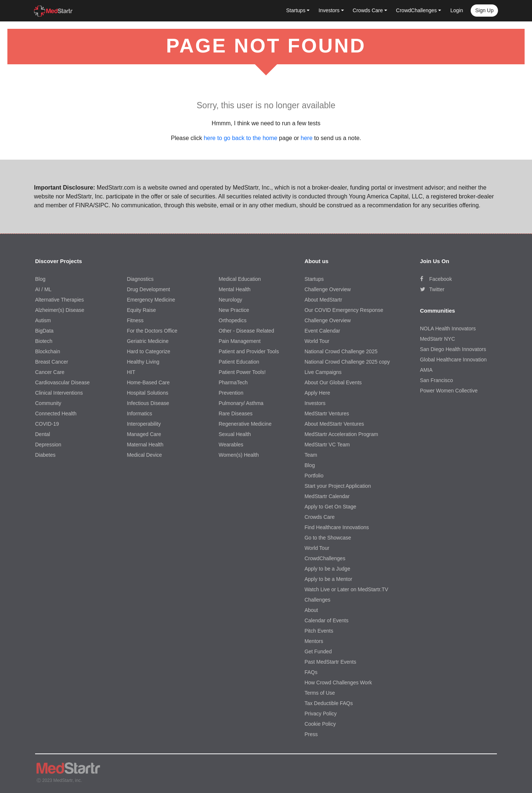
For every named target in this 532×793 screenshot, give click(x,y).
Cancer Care (50, 372)
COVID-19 (47, 424)
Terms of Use (320, 693)
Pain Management (240, 341)
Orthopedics (233, 320)
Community (48, 403)
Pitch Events (319, 631)
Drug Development (148, 289)
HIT (131, 372)
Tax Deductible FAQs (329, 703)
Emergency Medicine (151, 300)
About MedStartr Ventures (334, 424)
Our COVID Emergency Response (344, 310)
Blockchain (48, 351)
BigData (44, 331)
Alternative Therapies (59, 300)
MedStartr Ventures (327, 413)
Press (311, 734)
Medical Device (144, 455)
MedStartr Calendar (327, 496)
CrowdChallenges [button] (417, 10)
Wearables (231, 445)
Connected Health (56, 413)
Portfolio (314, 476)
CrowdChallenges (325, 558)
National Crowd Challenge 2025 (341, 351)
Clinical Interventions (59, 393)
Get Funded (318, 651)
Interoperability (144, 424)
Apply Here (317, 393)
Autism (43, 320)
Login (457, 10)
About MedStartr (323, 300)
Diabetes (45, 455)
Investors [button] (329, 10)
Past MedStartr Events (330, 662)
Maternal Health (145, 445)
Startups (314, 279)
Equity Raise (141, 310)
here (307, 138)
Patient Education (239, 362)
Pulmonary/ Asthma (241, 403)
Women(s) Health (239, 455)
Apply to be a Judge (327, 569)
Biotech (44, 341)
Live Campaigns (323, 372)
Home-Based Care (148, 382)
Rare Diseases (236, 413)
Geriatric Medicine (148, 341)
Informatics (139, 413)
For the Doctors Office (152, 331)
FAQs (311, 672)
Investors (315, 403)
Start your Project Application (338, 486)
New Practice (234, 310)
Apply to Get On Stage (330, 507)
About (311, 610)
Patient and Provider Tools (249, 351)
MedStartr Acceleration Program (341, 434)
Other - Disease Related (246, 331)
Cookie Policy (320, 724)
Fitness (135, 320)
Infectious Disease (148, 403)
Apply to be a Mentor (328, 579)
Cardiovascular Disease (62, 382)
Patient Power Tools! (242, 372)
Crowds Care (320, 517)
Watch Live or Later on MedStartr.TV (346, 589)
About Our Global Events (333, 382)
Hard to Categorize (149, 351)
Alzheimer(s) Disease (60, 310)
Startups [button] (296, 10)
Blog (40, 279)
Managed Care (144, 434)
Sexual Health (235, 434)
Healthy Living (143, 362)
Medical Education (240, 279)
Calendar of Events (326, 620)
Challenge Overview (328, 289)
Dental (42, 434)
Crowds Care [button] (368, 10)
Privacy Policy (320, 714)
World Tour (317, 341)
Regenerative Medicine (245, 424)
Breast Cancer (52, 362)
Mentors (314, 641)
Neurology (231, 300)
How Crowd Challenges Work (338, 683)
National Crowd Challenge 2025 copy (347, 362)
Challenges (317, 600)
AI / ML (43, 289)
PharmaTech (233, 382)
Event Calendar (322, 331)
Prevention (231, 393)
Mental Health (235, 289)
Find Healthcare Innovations (337, 527)
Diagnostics (140, 279)
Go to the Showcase (328, 538)
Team (311, 455)
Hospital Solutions (147, 393)
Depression (48, 445)
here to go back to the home (240, 138)
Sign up (484, 10)
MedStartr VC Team (327, 445)
